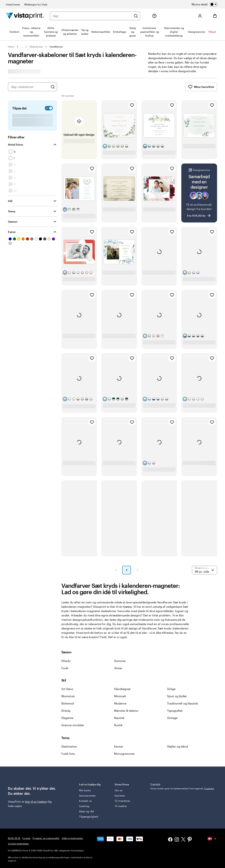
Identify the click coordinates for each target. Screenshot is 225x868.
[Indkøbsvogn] (215, 16)
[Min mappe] (169, 16)
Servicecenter (87, 796)
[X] (183, 840)
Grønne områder (73, 725)
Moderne (120, 703)
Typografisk (175, 711)
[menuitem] (14, 32)
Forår (65, 668)
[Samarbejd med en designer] (199, 193)
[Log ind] (200, 16)
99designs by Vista (36, 4)
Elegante (67, 718)
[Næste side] (137, 570)
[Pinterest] (190, 840)
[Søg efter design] (53, 87)
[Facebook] (170, 840)
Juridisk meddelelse (18, 844)
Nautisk (119, 718)
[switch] (209, 4)
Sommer (120, 661)
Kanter (119, 746)
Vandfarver (56, 47)
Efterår (66, 661)
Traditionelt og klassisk (182, 703)
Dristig (66, 711)
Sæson (13, 221)
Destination (69, 746)
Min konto (85, 790)
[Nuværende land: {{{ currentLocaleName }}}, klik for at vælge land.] (212, 839)
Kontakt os (85, 801)
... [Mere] (22, 47)
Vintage (172, 718)
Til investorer (122, 801)
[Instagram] (177, 840)
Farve (12, 232)
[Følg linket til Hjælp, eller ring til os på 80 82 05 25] (154, 16)
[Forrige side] (116, 570)
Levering (84, 806)
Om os (119, 790)
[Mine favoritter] (185, 16)
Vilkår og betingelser (72, 838)
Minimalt (120, 696)
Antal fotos (16, 144)
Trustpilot (155, 784)
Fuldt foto (68, 754)
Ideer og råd (86, 811)
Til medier (121, 806)
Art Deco (67, 689)
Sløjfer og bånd (178, 746)
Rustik (118, 725)
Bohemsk (68, 703)
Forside (26, 838)
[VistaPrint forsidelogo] (25, 16)
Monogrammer (124, 754)
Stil (10, 201)
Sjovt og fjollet (177, 696)
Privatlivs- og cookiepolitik (46, 838)
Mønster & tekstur (126, 711)
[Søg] (92, 16)
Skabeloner (36, 47)
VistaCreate (13, 4)
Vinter (118, 668)
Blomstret (68, 696)
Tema (12, 211)
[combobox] (30, 87)
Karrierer (120, 796)
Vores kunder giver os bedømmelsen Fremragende (182, 788)
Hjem (11, 47)
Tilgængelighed (89, 817)
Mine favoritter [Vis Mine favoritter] (201, 87)
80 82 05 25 (14, 838)
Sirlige (171, 689)
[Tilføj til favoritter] (132, 105)
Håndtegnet (122, 689)
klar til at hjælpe (36, 802)
